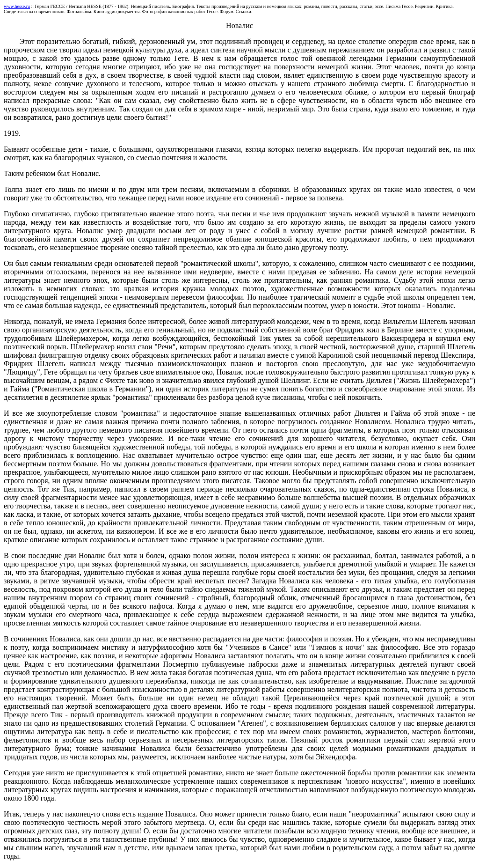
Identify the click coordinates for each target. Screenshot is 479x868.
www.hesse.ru (17, 6)
